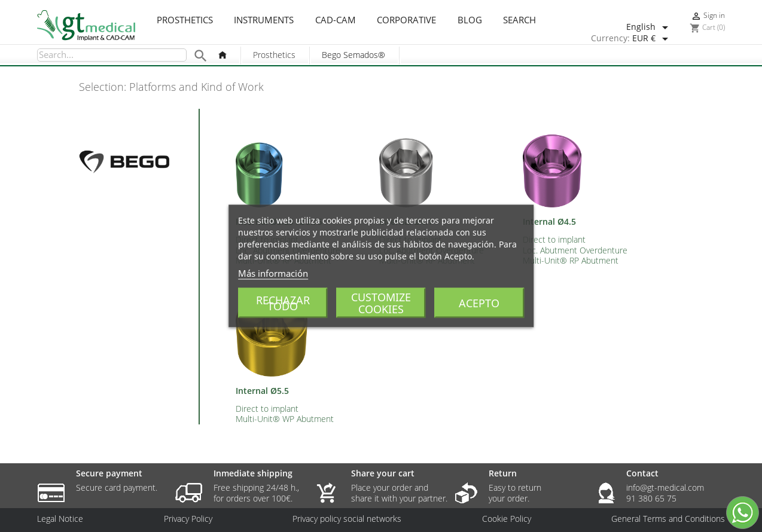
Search (519, 20)
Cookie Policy (507, 519)
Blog (470, 20)
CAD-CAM (336, 20)
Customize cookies (381, 303)
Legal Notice (60, 519)
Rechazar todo (283, 303)
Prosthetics (185, 20)
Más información (273, 273)
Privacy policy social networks (347, 519)
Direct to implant (554, 239)
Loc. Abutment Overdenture (575, 250)
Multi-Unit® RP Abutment (571, 260)
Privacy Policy (188, 519)
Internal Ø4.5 (549, 221)
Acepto (479, 303)
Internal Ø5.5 (262, 391)
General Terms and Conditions (668, 519)
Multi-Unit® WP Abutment (285, 419)
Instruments (264, 20)
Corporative (406, 20)
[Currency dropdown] (652, 39)
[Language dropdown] (649, 27)
